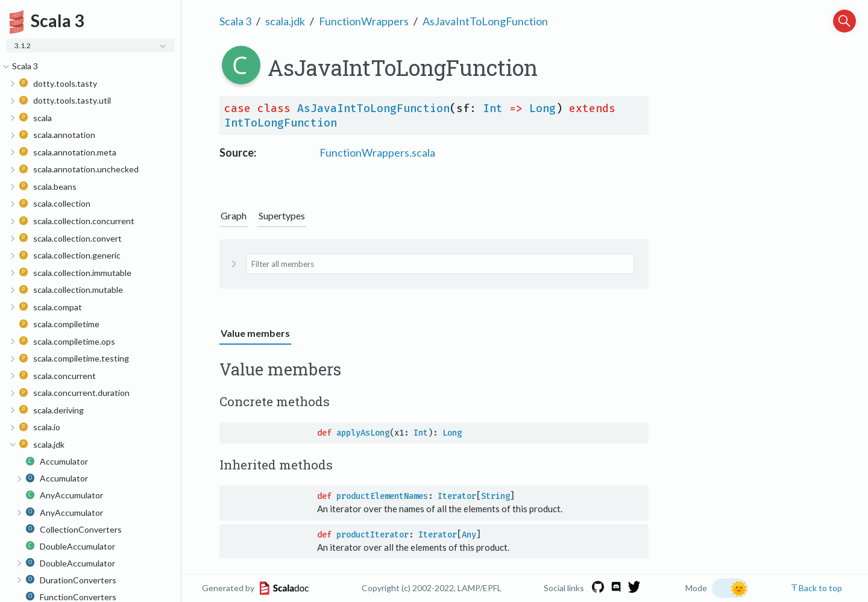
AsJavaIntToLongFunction (485, 21)
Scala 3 (235, 21)
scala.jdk (285, 21)
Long (542, 108)
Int (493, 108)
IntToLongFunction (281, 123)
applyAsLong (363, 433)
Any (469, 535)
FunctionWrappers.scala (377, 152)
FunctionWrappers (364, 21)
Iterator (457, 496)
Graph (234, 215)
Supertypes (282, 215)
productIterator (373, 535)
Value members (255, 333)
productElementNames (382, 496)
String (495, 496)
